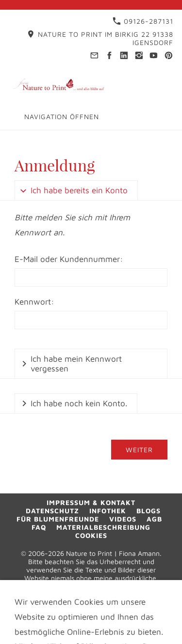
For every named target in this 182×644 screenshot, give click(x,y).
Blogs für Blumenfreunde (89, 515)
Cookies (91, 535)
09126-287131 (143, 21)
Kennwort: (34, 302)
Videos (123, 519)
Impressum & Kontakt (91, 502)
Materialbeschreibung (103, 527)
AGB (154, 519)
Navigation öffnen (62, 116)
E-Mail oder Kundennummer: (69, 259)
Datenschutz (52, 511)
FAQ (39, 527)
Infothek (108, 511)
